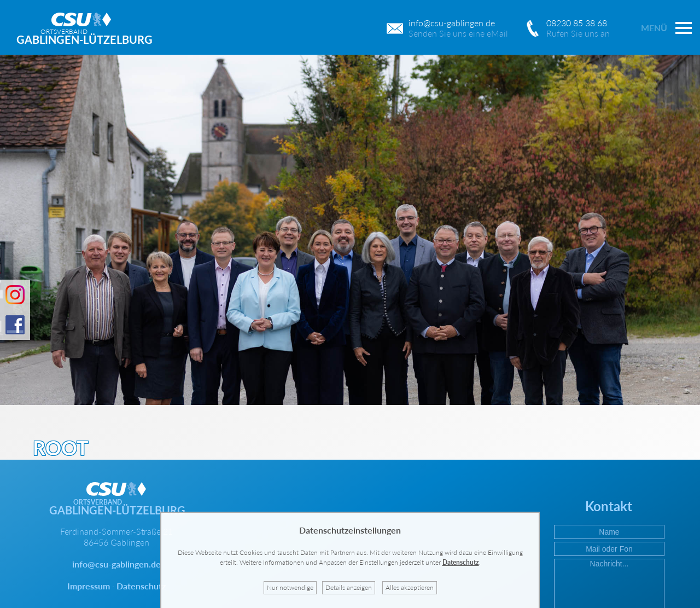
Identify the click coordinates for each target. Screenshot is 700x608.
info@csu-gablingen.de (116, 564)
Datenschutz (141, 586)
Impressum (89, 586)
